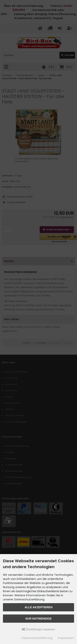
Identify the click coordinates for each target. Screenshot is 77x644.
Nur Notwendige (38, 619)
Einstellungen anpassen (39, 629)
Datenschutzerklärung (37, 638)
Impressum (66, 638)
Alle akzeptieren (39, 607)
